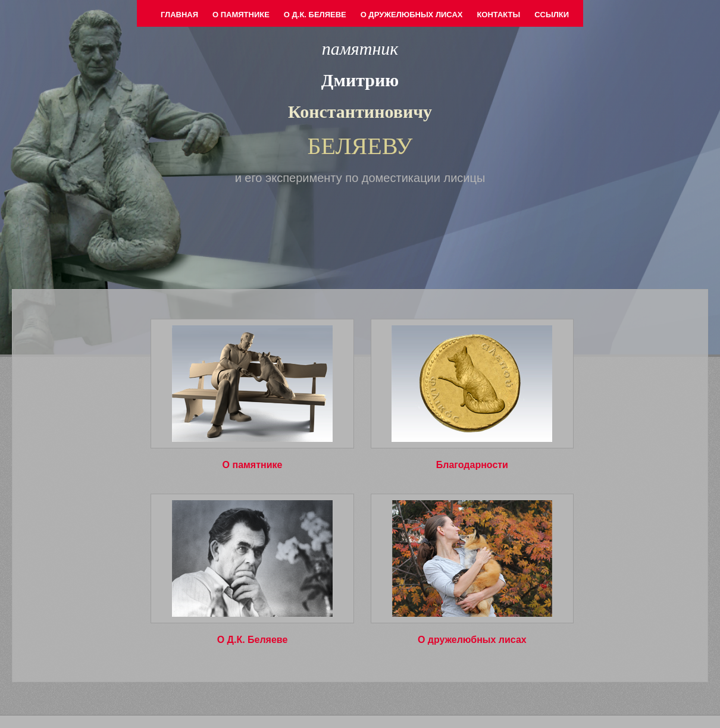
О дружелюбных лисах (412, 15)
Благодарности (472, 465)
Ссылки (552, 15)
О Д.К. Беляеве (315, 15)
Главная (179, 15)
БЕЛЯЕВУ (360, 146)
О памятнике (241, 15)
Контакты (498, 15)
